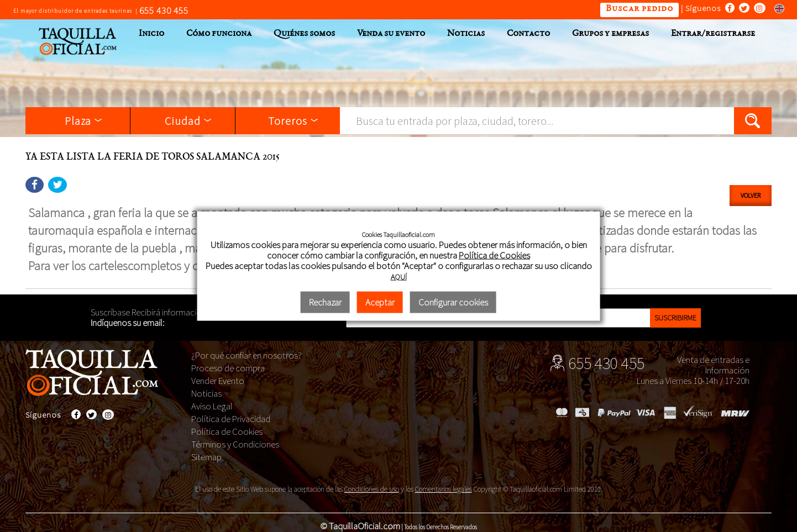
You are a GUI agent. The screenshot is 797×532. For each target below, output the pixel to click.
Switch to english (776, 8)
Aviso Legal (212, 406)
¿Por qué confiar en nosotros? (247, 355)
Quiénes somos (304, 34)
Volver (751, 195)
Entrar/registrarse (713, 34)
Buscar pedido (639, 9)
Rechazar (325, 302)
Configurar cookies (453, 302)
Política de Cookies (227, 431)
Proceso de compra (228, 368)
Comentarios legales (444, 489)
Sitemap (206, 457)
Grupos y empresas (610, 34)
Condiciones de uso (372, 489)
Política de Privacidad (231, 419)
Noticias (466, 34)
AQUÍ (399, 277)
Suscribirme (675, 318)
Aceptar (380, 302)
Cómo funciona (219, 34)
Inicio (151, 34)
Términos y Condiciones (235, 444)
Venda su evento (391, 34)
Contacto (528, 34)
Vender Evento (218, 381)
